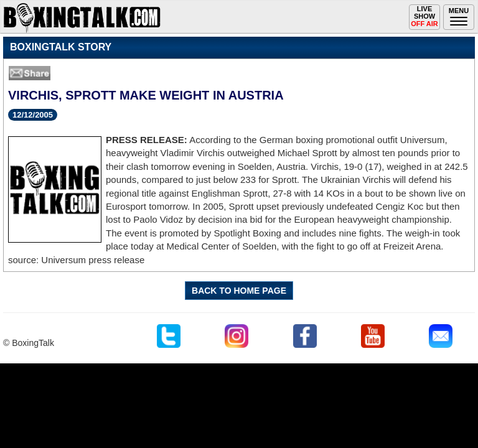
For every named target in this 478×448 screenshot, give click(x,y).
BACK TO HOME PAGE (239, 291)
